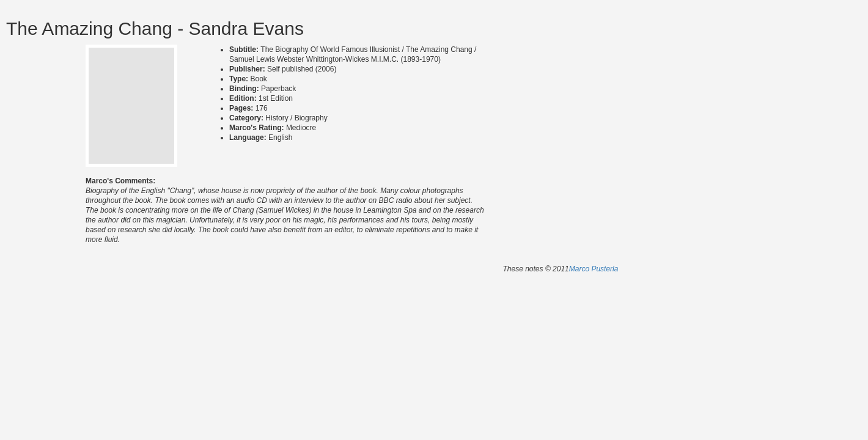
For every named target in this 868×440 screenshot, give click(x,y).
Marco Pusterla (594, 269)
